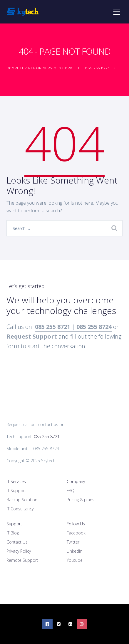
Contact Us (17, 542)
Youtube (75, 560)
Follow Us (76, 524)
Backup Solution (22, 500)
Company (76, 481)
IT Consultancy (20, 509)
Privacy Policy (19, 551)
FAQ (71, 491)
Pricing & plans (81, 500)
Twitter (73, 542)
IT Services (16, 481)
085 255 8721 (47, 437)
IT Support (16, 491)
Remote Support (22, 560)
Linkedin (74, 551)
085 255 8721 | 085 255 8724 (73, 327)
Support (14, 524)
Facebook (76, 533)
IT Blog (13, 533)
